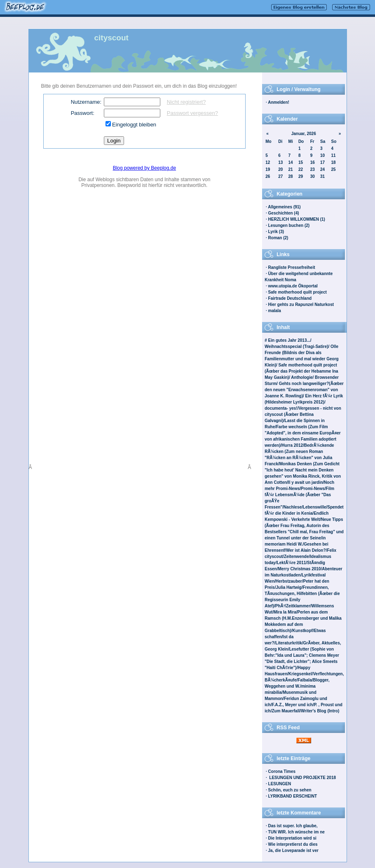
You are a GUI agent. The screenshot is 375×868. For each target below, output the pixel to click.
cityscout (111, 38)
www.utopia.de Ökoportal (293, 286)
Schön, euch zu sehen (290, 790)
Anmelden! (279, 102)
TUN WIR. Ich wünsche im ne (296, 832)
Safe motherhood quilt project (298, 292)
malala (275, 311)
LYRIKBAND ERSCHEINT (293, 796)
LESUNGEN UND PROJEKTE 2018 (302, 778)
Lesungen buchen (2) (289, 225)
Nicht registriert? (186, 102)
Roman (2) (278, 238)
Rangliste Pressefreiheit (292, 267)
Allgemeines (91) (284, 207)
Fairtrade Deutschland (290, 298)
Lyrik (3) (276, 232)
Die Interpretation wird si (292, 838)
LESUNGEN (280, 784)
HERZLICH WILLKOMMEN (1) (297, 219)
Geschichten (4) (284, 213)
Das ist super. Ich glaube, (293, 826)
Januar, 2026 (304, 134)
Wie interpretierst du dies (293, 844)
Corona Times (282, 771)
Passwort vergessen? (192, 113)
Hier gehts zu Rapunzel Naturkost (301, 304)
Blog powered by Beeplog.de (144, 168)
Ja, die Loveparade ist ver (293, 850)
